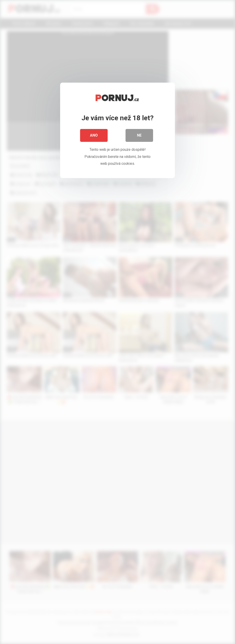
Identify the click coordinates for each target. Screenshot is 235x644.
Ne (139, 135)
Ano (94, 135)
